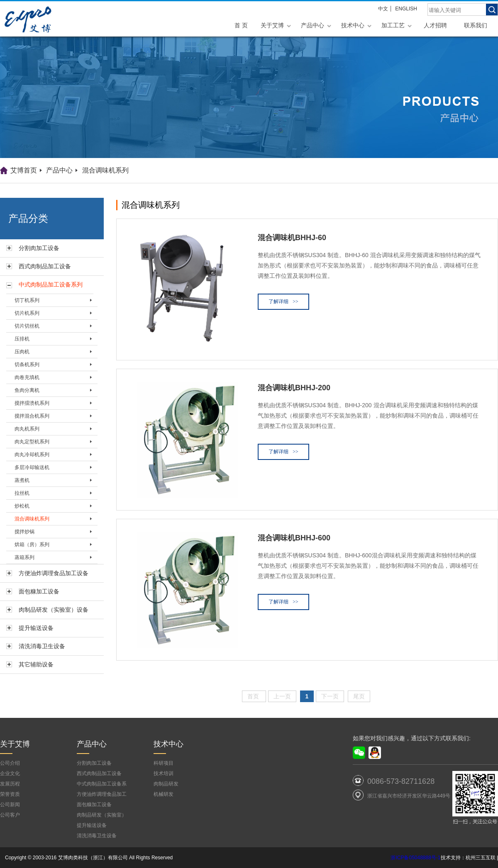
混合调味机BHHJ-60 (292, 238)
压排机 (22, 339)
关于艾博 (272, 25)
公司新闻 (10, 805)
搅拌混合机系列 (32, 416)
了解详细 (283, 301)
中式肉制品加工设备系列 (51, 284)
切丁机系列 (27, 300)
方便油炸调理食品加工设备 (54, 573)
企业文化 (10, 773)
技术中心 (353, 25)
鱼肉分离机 (27, 390)
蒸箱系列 (24, 557)
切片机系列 (27, 313)
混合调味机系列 (105, 170)
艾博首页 (24, 170)
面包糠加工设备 (39, 591)
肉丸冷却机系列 (32, 455)
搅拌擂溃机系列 (32, 403)
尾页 (359, 696)
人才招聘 (435, 25)
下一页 (330, 696)
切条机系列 (27, 365)
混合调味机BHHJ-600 (294, 538)
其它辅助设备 (36, 664)
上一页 (282, 696)
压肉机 (22, 352)
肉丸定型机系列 (32, 442)
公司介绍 (10, 763)
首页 (254, 696)
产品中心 (312, 25)
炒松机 (22, 506)
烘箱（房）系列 (32, 545)
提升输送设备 (36, 628)
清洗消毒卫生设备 (42, 646)
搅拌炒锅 (24, 532)
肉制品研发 (166, 784)
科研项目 (164, 763)
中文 (383, 9)
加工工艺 (393, 25)
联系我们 (476, 25)
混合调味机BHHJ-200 (294, 388)
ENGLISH (406, 9)
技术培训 (164, 773)
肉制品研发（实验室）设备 (54, 610)
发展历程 (10, 784)
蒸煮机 (22, 480)
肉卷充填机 (27, 377)
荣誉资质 (10, 794)
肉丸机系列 (27, 429)
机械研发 (164, 794)
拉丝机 (22, 493)
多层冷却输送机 (32, 467)
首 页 (241, 25)
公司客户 (10, 815)
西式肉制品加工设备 (45, 266)
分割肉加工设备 (39, 248)
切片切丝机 (27, 326)
